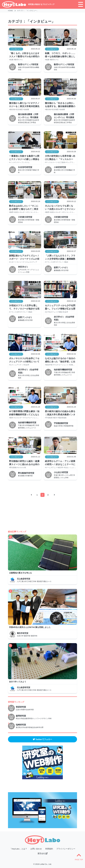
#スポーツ (13, 262)
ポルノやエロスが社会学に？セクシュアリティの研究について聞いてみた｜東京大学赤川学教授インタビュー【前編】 (24, 360)
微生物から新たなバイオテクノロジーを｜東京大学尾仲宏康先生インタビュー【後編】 (24, 105)
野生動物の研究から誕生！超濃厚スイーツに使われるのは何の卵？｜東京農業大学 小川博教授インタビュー (24, 463)
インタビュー (16, 49)
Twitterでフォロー (42, 739)
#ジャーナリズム (23, 262)
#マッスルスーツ (51, 162)
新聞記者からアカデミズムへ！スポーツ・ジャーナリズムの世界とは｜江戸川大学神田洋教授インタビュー (24, 258)
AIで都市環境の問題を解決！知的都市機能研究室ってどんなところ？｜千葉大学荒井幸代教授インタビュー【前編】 (24, 413)
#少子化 (48, 312)
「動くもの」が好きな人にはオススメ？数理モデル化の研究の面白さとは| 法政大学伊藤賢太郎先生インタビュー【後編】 (24, 55)
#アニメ (54, 468)
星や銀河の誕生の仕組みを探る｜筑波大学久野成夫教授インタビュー (60, 413)
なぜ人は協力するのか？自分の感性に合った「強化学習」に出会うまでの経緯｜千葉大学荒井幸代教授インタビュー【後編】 (60, 360)
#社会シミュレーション (72, 468)
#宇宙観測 (49, 418)
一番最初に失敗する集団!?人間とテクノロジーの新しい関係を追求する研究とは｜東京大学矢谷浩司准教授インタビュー (24, 158)
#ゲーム (48, 468)
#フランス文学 (50, 262)
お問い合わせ (36, 849)
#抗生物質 (19, 109)
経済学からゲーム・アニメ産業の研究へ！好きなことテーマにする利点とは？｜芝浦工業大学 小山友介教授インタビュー (60, 463)
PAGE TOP (79, 857)
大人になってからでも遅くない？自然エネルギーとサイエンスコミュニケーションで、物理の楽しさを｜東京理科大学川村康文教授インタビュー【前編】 (60, 208)
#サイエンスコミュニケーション (38, 212)
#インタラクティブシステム (19, 162)
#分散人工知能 (74, 365)
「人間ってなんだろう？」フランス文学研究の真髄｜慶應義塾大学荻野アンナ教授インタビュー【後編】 (60, 258)
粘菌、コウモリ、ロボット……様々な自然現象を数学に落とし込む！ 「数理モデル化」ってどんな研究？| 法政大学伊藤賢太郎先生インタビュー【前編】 (60, 55)
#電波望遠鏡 (62, 418)
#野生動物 (13, 468)
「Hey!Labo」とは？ (18, 849)
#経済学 (60, 468)
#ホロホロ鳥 (21, 468)
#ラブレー (60, 262)
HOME (10, 11)
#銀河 (55, 418)
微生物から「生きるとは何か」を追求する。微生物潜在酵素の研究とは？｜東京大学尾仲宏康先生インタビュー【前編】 (60, 105)
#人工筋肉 (61, 162)
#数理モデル (18, 60)
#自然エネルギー (20, 212)
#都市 (11, 418)
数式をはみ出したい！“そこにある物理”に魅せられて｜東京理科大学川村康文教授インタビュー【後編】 (24, 208)
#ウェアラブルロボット (74, 162)
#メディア (33, 262)
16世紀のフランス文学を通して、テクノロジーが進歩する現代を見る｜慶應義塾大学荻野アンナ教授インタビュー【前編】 (24, 308)
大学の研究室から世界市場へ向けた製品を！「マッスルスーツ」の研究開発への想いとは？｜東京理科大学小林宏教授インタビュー (60, 158)
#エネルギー (18, 418)
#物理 (11, 212)
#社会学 (65, 312)
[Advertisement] (43, 511)
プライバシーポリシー (66, 849)
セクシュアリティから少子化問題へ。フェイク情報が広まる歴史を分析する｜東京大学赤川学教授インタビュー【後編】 (60, 308)
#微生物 (12, 109)
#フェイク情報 (57, 312)
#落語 (66, 262)
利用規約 (49, 849)
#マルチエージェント (61, 365)
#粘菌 (11, 60)
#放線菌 (26, 109)
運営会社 (43, 854)
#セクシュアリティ (16, 365)
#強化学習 (49, 365)
